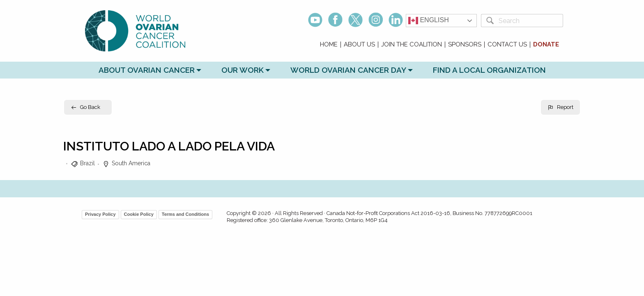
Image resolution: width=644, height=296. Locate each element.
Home (329, 45)
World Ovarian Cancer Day (348, 70)
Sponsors (465, 45)
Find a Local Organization (489, 70)
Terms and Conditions (185, 214)
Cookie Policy (139, 214)
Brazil (87, 163)
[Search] (529, 21)
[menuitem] (329, 45)
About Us (359, 45)
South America (131, 163)
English (429, 21)
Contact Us (507, 45)
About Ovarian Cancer (147, 70)
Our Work (243, 70)
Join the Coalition (412, 45)
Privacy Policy (100, 214)
